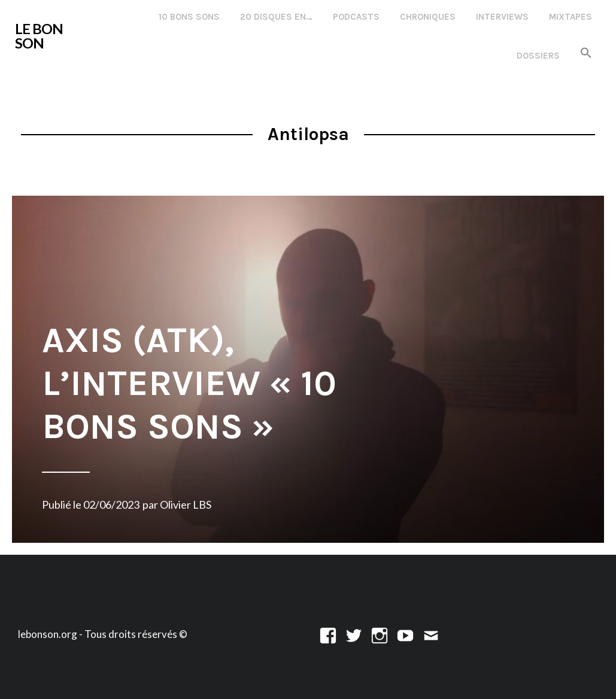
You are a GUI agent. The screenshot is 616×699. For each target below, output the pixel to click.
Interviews (502, 17)
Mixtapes (571, 17)
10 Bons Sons (189, 17)
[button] (586, 54)
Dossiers (538, 56)
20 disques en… (276, 17)
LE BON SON (39, 36)
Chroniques (428, 17)
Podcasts (356, 17)
